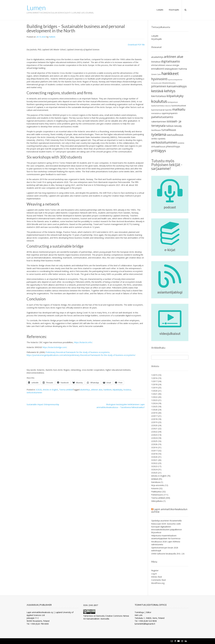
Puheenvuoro (157, 495)
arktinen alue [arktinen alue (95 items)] (174, 57)
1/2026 (154, 410)
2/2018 (154, 419)
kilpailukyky (118, 390)
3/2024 (154, 470)
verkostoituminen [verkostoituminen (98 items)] (164, 142)
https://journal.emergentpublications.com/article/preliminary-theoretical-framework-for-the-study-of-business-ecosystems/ (81, 355)
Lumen (36, 8)
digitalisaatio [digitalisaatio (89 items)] (170, 61)
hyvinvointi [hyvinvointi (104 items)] (159, 79)
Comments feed (158, 580)
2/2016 (154, 413)
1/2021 (154, 394)
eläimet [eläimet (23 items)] (169, 65)
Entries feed (157, 577)
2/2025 (154, 441)
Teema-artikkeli (66, 390)
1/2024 (154, 403)
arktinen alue (97, 390)
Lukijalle (160, 10)
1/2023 (154, 400)
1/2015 (154, 375)
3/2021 (154, 460)
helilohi (52, 37)
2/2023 (154, 435)
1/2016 (154, 378)
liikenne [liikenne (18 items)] (168, 106)
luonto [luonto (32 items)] (168, 110)
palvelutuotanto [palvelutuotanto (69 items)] (162, 117)
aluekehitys (85, 390)
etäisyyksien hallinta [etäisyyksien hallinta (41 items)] (176, 69)
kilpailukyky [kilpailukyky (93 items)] (175, 96)
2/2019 (154, 422)
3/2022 (154, 463)
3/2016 (154, 447)
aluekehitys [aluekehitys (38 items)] (157, 57)
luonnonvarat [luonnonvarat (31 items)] (158, 110)
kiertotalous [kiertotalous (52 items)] (159, 96)
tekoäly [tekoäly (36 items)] (178, 126)
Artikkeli (155, 479)
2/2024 (154, 438)
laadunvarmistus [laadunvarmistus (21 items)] (158, 106)
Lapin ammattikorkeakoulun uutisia (169, 510)
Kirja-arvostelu (158, 485)
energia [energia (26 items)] (176, 65)
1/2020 (154, 391)
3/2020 (39, 390)
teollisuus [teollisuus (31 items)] (156, 130)
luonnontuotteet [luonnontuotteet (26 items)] (179, 106)
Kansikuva (156, 482)
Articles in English (50, 390)
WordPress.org (158, 583)
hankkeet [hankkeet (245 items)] (170, 73)
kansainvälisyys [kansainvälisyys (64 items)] (177, 86)
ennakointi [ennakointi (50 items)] (158, 69)
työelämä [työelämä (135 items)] (159, 134)
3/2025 (154, 473)
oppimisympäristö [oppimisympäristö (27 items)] (170, 113)
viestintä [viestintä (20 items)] (181, 143)
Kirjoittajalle (174, 10)
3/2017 (154, 451)
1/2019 (154, 388)
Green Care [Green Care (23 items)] (156, 74)
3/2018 (154, 454)
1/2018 (154, 384)
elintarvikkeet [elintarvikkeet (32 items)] (158, 65)
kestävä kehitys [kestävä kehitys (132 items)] (163, 91)
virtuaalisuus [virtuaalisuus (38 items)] (158, 146)
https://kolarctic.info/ (83, 342)
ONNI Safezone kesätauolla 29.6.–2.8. (168, 554)
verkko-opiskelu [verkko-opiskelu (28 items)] (158, 139)
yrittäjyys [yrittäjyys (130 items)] (159, 151)
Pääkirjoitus (156, 492)
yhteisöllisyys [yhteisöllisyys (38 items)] (173, 146)
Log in (154, 574)
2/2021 (154, 429)
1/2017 (154, 381)
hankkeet (108, 390)
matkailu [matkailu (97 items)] (179, 109)
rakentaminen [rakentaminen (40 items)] (159, 121)
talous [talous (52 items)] (170, 126)
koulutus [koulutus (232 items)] (159, 101)
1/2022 (154, 397)
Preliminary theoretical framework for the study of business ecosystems (78, 352)
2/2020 (154, 425)
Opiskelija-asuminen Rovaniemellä (166, 521)
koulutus (127, 390)
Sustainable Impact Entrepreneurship (43, 404)
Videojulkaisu (157, 501)
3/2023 (154, 466)
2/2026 (154, 444)
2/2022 (154, 432)
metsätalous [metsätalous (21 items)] (156, 113)
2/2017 (154, 416)
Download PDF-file (136, 45)
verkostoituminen (34, 392)
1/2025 (154, 406)
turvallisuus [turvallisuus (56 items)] (169, 130)
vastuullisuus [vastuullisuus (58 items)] (175, 135)
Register (155, 570)
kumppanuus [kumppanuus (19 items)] (173, 102)
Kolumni (155, 488)
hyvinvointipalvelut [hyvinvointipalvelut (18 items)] (175, 80)
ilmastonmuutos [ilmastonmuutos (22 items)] (169, 83)
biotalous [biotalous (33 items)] (156, 62)
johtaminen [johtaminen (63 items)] (159, 86)
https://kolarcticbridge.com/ (55, 347)
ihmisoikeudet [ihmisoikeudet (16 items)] (156, 83)
